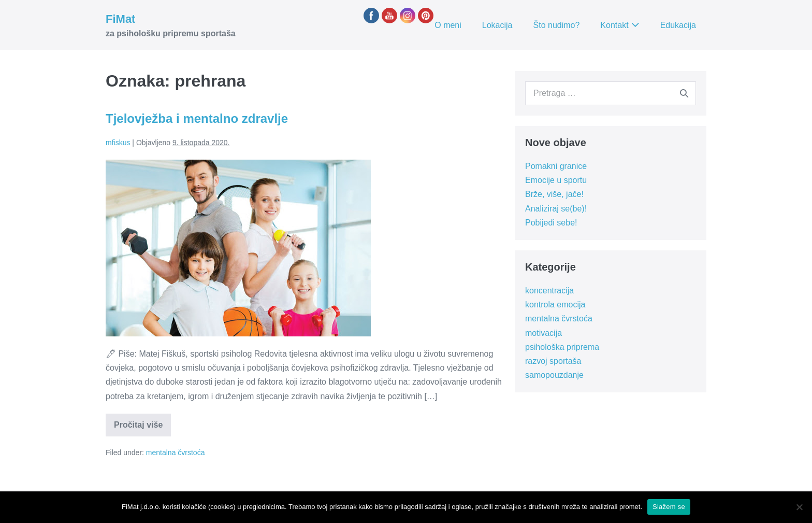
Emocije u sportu (556, 180)
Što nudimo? (557, 25)
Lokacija (497, 25)
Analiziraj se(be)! (556, 209)
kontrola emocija (555, 305)
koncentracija (549, 291)
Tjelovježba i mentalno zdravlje (197, 118)
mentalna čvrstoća (176, 453)
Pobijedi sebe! (551, 223)
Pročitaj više (142, 428)
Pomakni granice (556, 166)
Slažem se (669, 507)
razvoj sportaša (553, 361)
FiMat (120, 19)
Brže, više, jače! (554, 194)
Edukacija (678, 25)
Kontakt (614, 25)
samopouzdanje (554, 375)
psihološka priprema (562, 347)
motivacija (543, 333)
